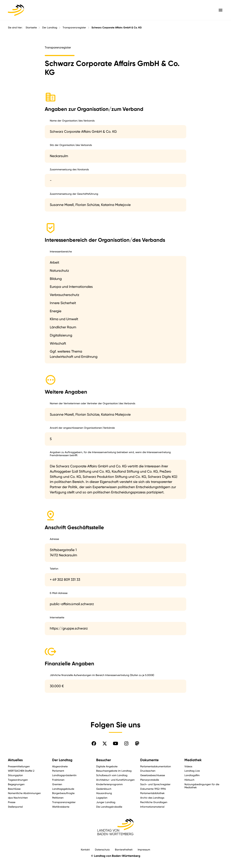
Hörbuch (189, 780)
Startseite (31, 27)
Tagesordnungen (18, 780)
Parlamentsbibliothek (152, 793)
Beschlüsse (14, 789)
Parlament (58, 771)
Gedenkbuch (104, 789)
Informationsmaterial (152, 807)
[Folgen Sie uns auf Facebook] (94, 743)
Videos (188, 766)
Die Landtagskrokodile (109, 807)
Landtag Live (192, 771)
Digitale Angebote (107, 766)
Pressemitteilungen (19, 766)
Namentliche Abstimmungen (24, 793)
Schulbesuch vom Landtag (112, 775)
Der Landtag (50, 27)
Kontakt (85, 849)
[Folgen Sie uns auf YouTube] (115, 743)
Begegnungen (16, 784)
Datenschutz (102, 849)
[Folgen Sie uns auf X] (105, 743)
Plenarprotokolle (150, 780)
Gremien (57, 784)
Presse (12, 802)
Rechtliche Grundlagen (154, 802)
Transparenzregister (74, 27)
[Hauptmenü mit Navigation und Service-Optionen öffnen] (221, 10)
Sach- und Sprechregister (155, 784)
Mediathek (193, 760)
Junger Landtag (106, 802)
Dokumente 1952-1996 (153, 789)
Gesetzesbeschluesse (153, 775)
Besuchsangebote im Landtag (114, 771)
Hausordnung (104, 793)
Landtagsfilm (192, 775)
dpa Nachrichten (18, 798)
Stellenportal (15, 807)
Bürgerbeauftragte (63, 793)
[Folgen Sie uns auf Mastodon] (137, 743)
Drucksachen (148, 771)
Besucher (104, 760)
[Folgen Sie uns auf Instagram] (126, 743)
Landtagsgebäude (63, 789)
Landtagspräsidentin (64, 775)
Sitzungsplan (15, 775)
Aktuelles (15, 760)
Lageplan (102, 798)
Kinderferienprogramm (109, 784)
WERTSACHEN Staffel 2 (21, 771)
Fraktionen (58, 780)
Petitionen (58, 798)
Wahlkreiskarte (61, 807)
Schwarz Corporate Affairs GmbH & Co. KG (117, 28)
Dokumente (149, 760)
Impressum (144, 849)
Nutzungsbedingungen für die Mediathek (202, 786)
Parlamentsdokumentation (156, 766)
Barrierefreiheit (124, 849)
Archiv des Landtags (152, 798)
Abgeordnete (60, 766)
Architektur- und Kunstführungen (115, 780)
